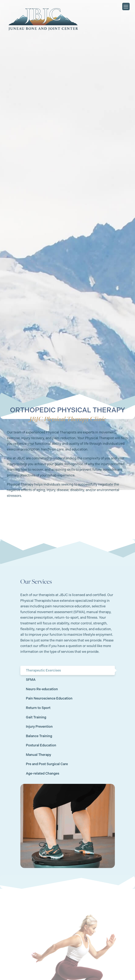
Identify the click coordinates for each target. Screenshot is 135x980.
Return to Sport (38, 708)
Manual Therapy (38, 755)
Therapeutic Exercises (43, 670)
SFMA (31, 680)
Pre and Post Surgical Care (47, 764)
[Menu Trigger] (126, 6)
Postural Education (41, 745)
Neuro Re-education (42, 689)
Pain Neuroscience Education (49, 698)
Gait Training (36, 717)
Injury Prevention (39, 727)
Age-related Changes (43, 773)
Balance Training (39, 736)
